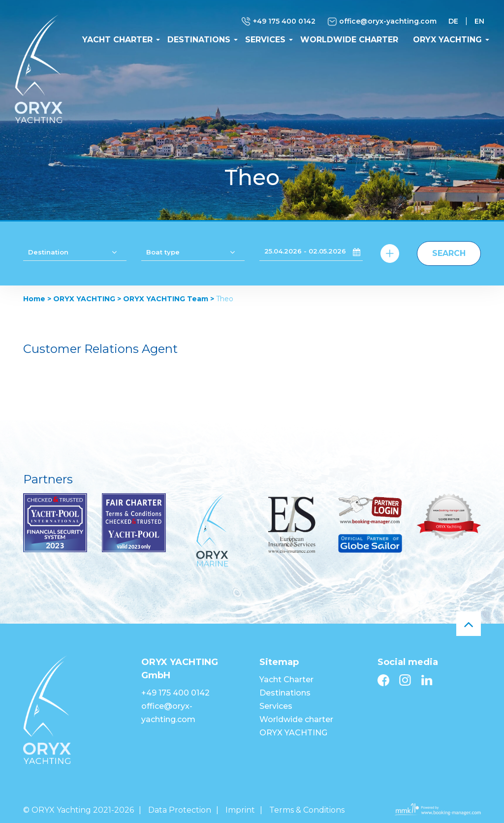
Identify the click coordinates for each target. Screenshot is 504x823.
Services (265, 40)
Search (449, 253)
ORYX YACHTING (447, 40)
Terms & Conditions (307, 810)
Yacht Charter (117, 40)
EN (479, 21)
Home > (37, 299)
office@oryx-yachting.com (382, 22)
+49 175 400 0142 (278, 22)
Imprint (240, 810)
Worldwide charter (349, 40)
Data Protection (180, 810)
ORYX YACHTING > (87, 299)
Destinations (199, 40)
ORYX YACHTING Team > (169, 299)
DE (453, 21)
